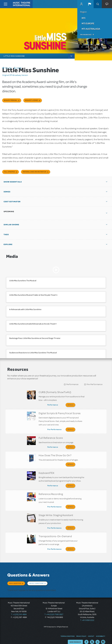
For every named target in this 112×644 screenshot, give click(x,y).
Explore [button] (8, 244)
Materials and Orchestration (34, 172)
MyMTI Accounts (81, 4)
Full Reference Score (51, 437)
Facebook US (86, 637)
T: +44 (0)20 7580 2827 (54, 610)
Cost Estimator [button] (12, 202)
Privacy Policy (81, 632)
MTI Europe (88, 23)
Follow (8, 68)
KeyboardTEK (47, 471)
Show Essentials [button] (13, 182)
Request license (32, 100)
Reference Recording (51, 491)
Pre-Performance (95, 384)
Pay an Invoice (86, 35)
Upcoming (9, 212)
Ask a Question (15, 579)
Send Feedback (75, 637)
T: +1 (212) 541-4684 (19, 610)
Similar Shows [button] (11, 225)
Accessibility (100, 632)
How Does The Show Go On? (55, 454)
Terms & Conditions (68, 632)
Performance (72, 384)
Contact (91, 632)
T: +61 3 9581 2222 (87, 616)
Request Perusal (11, 100)
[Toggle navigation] (5, 4)
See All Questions (36, 579)
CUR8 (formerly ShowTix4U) (55, 392)
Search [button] (98, 4)
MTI (83, 18)
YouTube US (98, 637)
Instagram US (103, 637)
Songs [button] (7, 192)
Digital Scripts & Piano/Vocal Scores (60, 413)
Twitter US (92, 637)
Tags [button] (6, 235)
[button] (90, 4)
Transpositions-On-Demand (55, 533)
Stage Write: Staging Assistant (56, 512)
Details (70, 405)
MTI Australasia (91, 29)
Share (19, 68)
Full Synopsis (9, 172)
